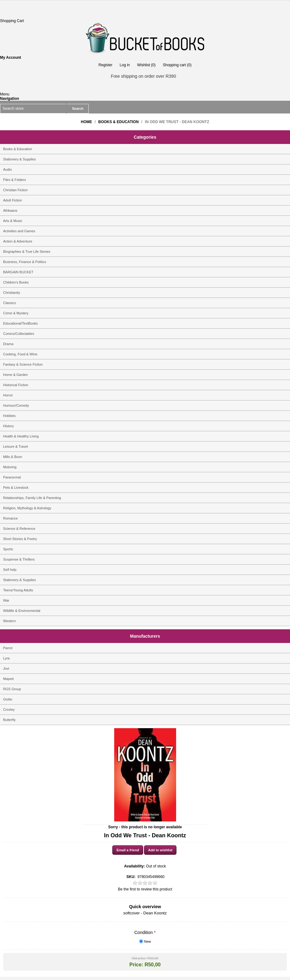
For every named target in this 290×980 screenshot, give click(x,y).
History (8, 426)
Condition (144, 932)
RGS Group (12, 689)
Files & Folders (14, 180)
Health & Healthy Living (21, 436)
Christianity (12, 293)
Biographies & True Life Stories (27, 252)
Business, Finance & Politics (25, 262)
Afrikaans (10, 210)
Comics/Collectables (19, 334)
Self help (10, 570)
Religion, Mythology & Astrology (27, 508)
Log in (125, 65)
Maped (8, 679)
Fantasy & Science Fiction (23, 364)
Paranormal (12, 477)
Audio (7, 169)
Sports (8, 549)
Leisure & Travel (15, 446)
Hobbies (9, 416)
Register (106, 65)
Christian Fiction (15, 190)
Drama (8, 344)
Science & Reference (19, 529)
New (147, 941)
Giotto (8, 699)
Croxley (9, 710)
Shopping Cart (12, 21)
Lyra (6, 658)
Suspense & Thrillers (19, 559)
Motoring (10, 467)
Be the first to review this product (145, 889)
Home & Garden (15, 375)
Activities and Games (19, 231)
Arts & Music (13, 221)
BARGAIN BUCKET (18, 272)
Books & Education (18, 149)
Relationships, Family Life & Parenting (32, 498)
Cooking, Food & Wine (20, 354)
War (6, 600)
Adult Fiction (13, 200)
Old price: (139, 958)
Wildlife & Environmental (22, 611)
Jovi (6, 668)
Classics (9, 303)
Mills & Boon (13, 457)
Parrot (8, 648)
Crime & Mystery (16, 313)
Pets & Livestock (16, 488)
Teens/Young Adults (18, 590)
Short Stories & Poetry (20, 539)
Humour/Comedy (16, 405)
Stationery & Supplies (19, 159)
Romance (10, 518)
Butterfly (9, 720)
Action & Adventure (18, 241)
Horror (8, 395)
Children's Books (16, 282)
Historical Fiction (16, 385)
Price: (136, 965)
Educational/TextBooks (20, 323)
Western (9, 621)
